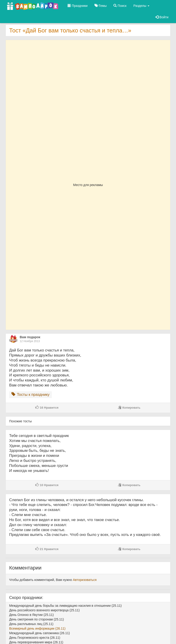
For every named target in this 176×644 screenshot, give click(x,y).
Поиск (120, 6)
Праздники (78, 6)
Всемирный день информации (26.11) (37, 628)
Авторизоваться (85, 580)
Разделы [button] (141, 6)
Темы (100, 6)
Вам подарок (30, 337)
